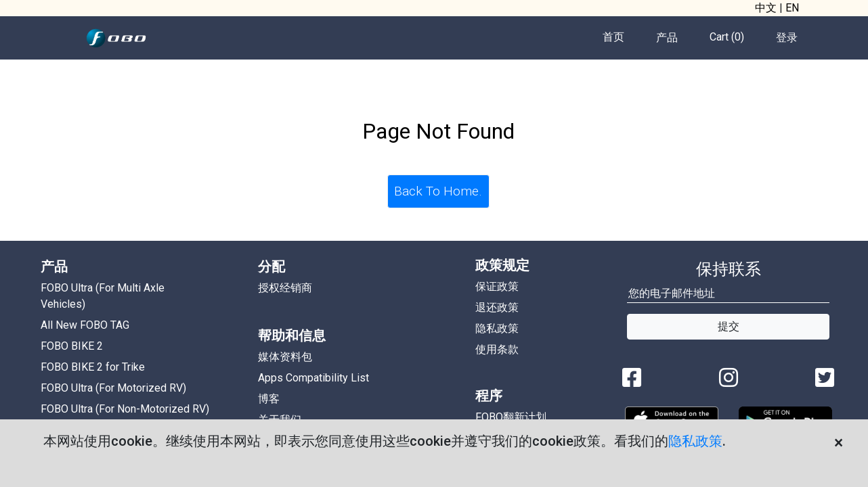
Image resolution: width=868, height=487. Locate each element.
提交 (729, 326)
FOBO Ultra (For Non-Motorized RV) (125, 409)
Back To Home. (438, 191)
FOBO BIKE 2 (72, 346)
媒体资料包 (285, 357)
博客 (269, 399)
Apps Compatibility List (313, 378)
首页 (613, 37)
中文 (766, 8)
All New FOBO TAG (85, 325)
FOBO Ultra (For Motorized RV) (113, 388)
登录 (787, 38)
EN (792, 8)
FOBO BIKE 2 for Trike (93, 367)
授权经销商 (285, 288)
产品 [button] (667, 38)
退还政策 (497, 307)
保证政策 (497, 286)
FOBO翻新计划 (511, 417)
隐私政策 (695, 441)
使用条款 (497, 349)
